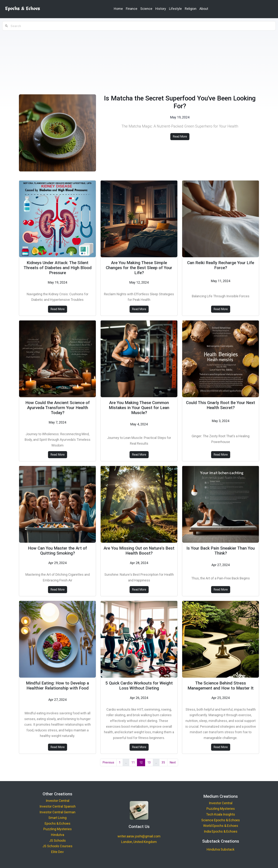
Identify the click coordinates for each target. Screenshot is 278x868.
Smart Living (57, 818)
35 (163, 762)
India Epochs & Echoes (221, 831)
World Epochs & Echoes (221, 826)
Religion (191, 9)
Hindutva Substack (221, 849)
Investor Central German (57, 812)
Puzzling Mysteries (58, 829)
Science (146, 9)
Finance (132, 9)
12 (141, 762)
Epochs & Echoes (58, 823)
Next (173, 762)
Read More (180, 137)
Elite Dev (57, 852)
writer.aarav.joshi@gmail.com (139, 836)
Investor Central (58, 801)
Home (118, 9)
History (161, 9)
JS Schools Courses (57, 846)
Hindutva (58, 835)
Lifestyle (175, 9)
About (204, 9)
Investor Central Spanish (58, 806)
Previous (108, 762)
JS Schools (57, 840)
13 (149, 762)
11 (133, 762)
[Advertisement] (139, 59)
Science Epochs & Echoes (221, 820)
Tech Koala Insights (221, 814)
